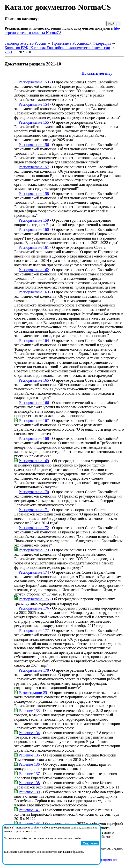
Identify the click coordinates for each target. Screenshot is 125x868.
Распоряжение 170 (34, 492)
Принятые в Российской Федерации (81, 43)
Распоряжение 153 (34, 82)
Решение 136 (29, 764)
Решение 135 (29, 755)
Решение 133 (29, 711)
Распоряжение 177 (34, 631)
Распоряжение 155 (34, 122)
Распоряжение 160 (34, 229)
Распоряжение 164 (34, 341)
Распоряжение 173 (34, 550)
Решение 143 (29, 824)
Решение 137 (29, 774)
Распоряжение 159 (34, 220)
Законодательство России (25, 43)
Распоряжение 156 (34, 145)
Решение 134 (29, 733)
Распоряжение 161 (34, 247)
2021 (8, 52)
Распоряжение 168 (34, 438)
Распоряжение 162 (34, 270)
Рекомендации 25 (33, 693)
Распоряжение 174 (34, 572)
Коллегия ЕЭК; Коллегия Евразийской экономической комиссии (57, 48)
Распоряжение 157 (34, 167)
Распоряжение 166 (34, 403)
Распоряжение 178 (34, 670)
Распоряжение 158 (34, 194)
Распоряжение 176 (34, 608)
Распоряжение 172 (34, 528)
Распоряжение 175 (34, 599)
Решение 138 (29, 783)
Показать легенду (97, 73)
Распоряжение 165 (34, 380)
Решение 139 (29, 792)
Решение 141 (29, 810)
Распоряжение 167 (34, 421)
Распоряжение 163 (34, 292)
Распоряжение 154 (34, 104)
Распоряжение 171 (34, 510)
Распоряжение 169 (34, 461)
